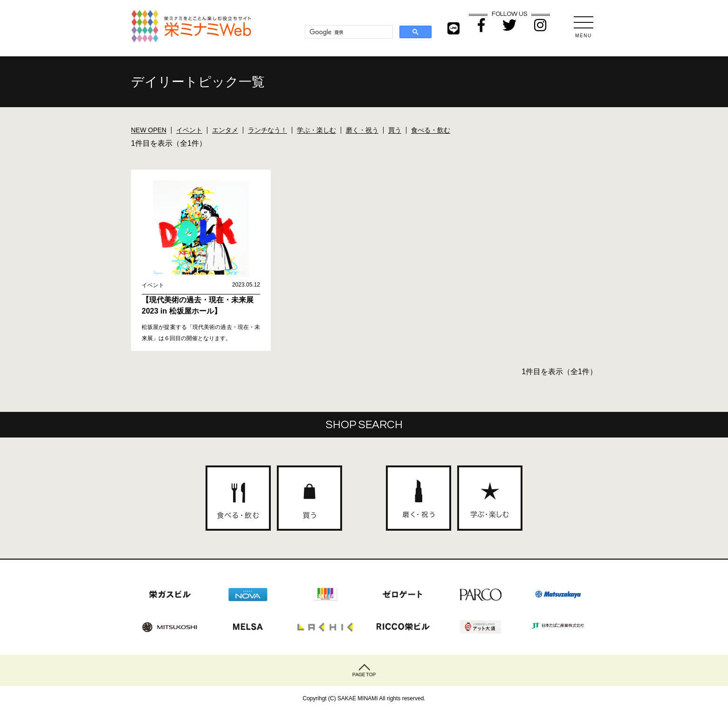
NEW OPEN (149, 130)
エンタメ (225, 130)
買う (395, 130)
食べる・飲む (431, 130)
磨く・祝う (362, 130)
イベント (189, 130)
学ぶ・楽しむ (316, 130)
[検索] (348, 32)
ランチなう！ (268, 130)
